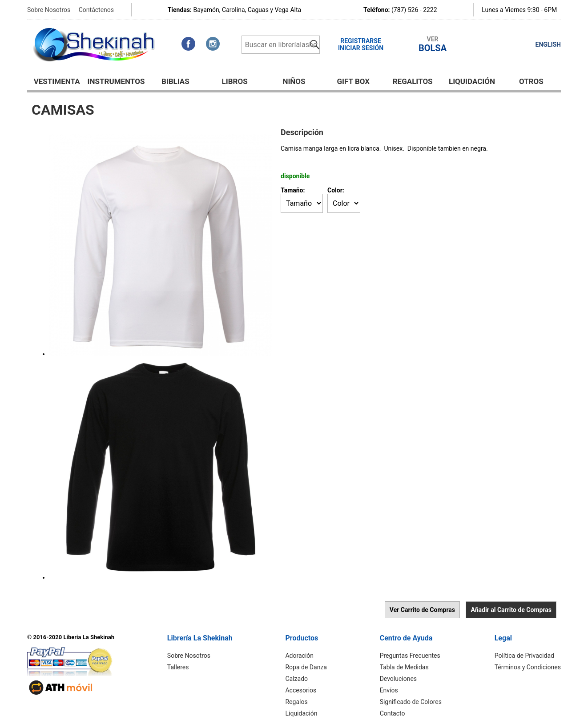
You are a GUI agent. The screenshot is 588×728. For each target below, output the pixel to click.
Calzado (296, 679)
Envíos (389, 690)
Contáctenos (96, 10)
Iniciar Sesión (361, 48)
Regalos (296, 702)
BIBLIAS (175, 81)
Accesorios (301, 690)
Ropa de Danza (306, 667)
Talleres (178, 667)
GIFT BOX (354, 81)
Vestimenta (57, 81)
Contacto (393, 713)
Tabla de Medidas (404, 667)
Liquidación (472, 81)
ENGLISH (548, 44)
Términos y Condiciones (528, 667)
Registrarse (361, 41)
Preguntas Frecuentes (410, 656)
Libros (235, 81)
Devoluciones (398, 679)
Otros (531, 81)
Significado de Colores (411, 702)
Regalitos (413, 81)
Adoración (299, 656)
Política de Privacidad (524, 656)
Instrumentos (116, 81)
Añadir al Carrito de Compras (511, 610)
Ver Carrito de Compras (422, 610)
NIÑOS (294, 81)
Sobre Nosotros (49, 10)
